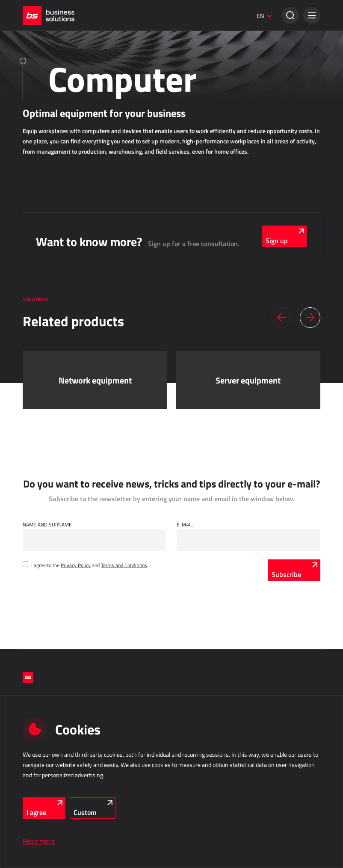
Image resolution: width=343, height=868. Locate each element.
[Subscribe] (294, 570)
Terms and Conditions (124, 565)
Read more (39, 841)
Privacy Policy (76, 565)
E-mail (185, 524)
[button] (312, 15)
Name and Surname (47, 524)
